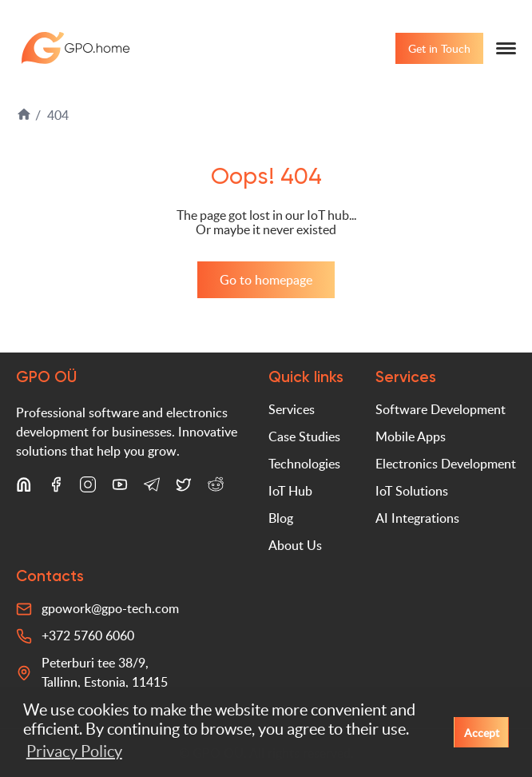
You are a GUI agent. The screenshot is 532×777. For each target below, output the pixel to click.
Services (292, 409)
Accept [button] (482, 732)
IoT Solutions (412, 491)
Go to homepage (266, 280)
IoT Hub (290, 491)
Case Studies (304, 436)
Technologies (304, 464)
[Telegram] (152, 488)
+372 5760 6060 (88, 636)
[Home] (26, 118)
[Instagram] (88, 488)
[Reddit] (216, 488)
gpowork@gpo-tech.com (110, 608)
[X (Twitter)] (184, 488)
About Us (295, 545)
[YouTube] (120, 488)
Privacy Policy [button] (74, 751)
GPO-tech (76, 48)
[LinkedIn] (24, 488)
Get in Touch (439, 48)
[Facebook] (56, 488)
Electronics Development (446, 464)
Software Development (441, 409)
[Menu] (506, 48)
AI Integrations (417, 518)
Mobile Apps (411, 436)
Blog (281, 518)
